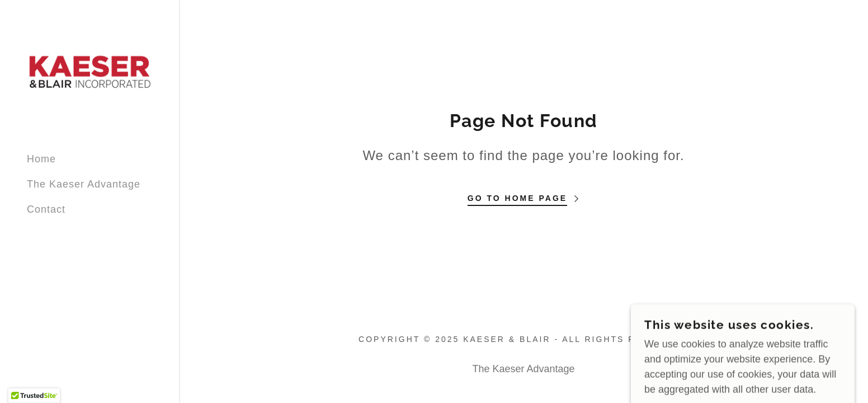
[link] (89, 72)
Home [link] (41, 159)
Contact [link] (46, 209)
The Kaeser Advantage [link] (84, 184)
